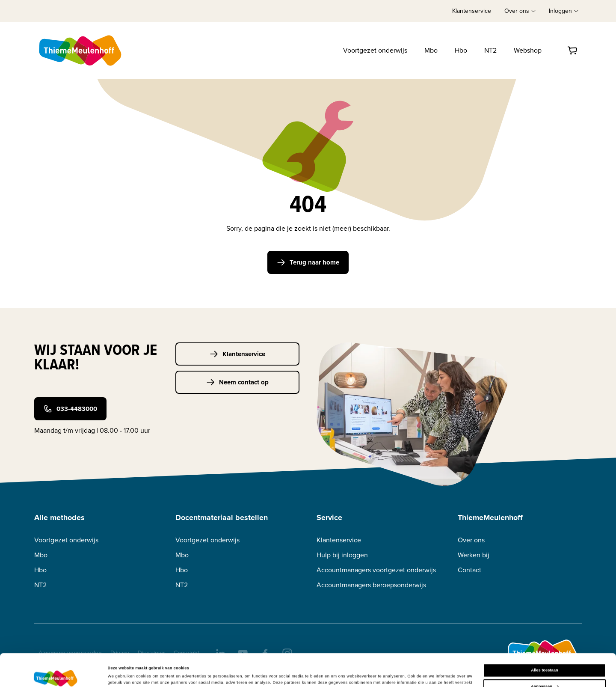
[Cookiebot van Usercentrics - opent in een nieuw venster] (55, 673)
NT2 (490, 50)
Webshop (528, 50)
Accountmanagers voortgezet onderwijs (376, 570)
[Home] (81, 51)
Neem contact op (237, 382)
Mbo (431, 50)
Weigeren (545, 670)
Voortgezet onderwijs (375, 50)
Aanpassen (545, 654)
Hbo (461, 50)
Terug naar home (308, 262)
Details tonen (121, 672)
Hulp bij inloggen (342, 555)
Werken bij (474, 555)
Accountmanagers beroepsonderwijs (371, 585)
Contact (469, 570)
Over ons (471, 540)
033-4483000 (70, 409)
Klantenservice (472, 11)
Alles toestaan (544, 638)
